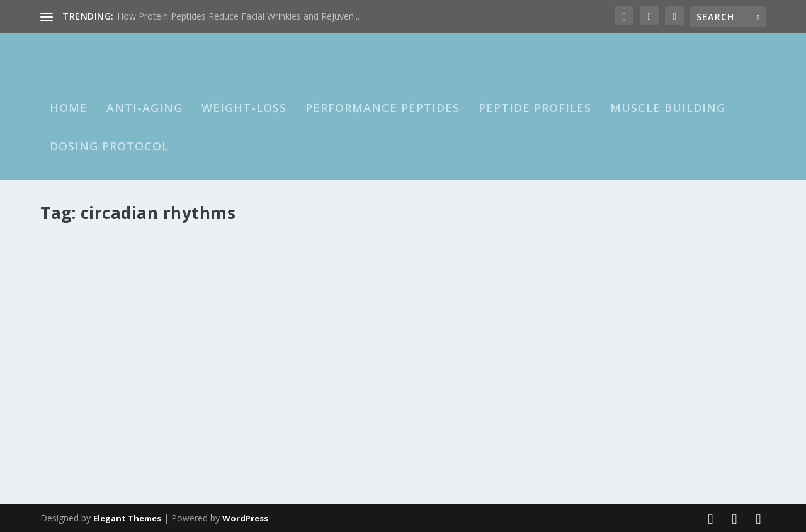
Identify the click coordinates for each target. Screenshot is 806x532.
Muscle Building (668, 108)
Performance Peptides (383, 108)
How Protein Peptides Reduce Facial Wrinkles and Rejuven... (238, 16)
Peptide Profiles (535, 108)
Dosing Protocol (109, 147)
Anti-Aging (145, 108)
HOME (69, 108)
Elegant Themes (127, 518)
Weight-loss (244, 108)
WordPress (245, 518)
